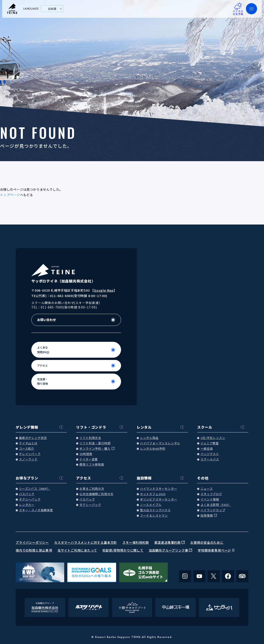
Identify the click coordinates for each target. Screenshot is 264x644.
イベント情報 (210, 500)
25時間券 (86, 454)
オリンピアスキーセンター (159, 500)
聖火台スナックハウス (155, 510)
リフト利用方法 (90, 438)
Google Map (104, 290)
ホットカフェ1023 (153, 494)
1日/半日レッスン (213, 438)
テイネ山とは (28, 443)
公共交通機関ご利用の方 (96, 494)
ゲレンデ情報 (27, 427)
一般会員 (207, 449)
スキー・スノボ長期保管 (36, 510)
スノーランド (28, 459)
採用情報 (207, 516)
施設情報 (144, 478)
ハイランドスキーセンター (159, 489)
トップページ (10, 195)
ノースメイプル (151, 505)
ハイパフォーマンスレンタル (160, 443)
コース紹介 (27, 449)
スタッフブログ (211, 494)
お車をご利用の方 (92, 489)
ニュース (207, 489)
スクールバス (210, 459)
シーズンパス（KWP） (35, 489)
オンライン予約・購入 (95, 449)
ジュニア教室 (210, 443)
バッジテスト (210, 454)
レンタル (144, 427)
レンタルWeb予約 (153, 449)
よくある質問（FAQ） (216, 505)
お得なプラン (27, 478)
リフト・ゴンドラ (91, 427)
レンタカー (27, 505)
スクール (205, 427)
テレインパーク (30, 454)
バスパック (27, 494)
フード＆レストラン (154, 516)
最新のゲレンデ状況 (33, 438)
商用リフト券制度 (92, 465)
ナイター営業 (89, 459)
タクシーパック (30, 500)
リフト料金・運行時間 (95, 443)
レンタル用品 (149, 438)
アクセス (83, 478)
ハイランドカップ (213, 510)
